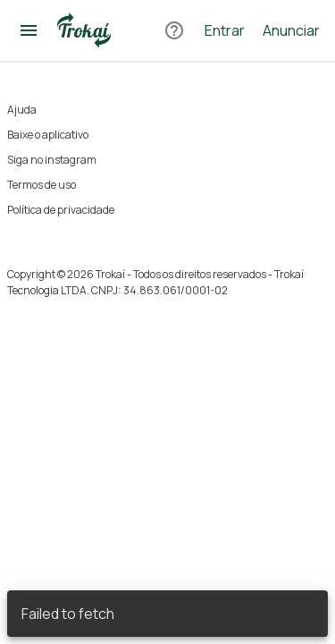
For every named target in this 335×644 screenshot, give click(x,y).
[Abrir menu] (29, 30)
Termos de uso (42, 185)
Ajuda (22, 110)
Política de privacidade (61, 210)
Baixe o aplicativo (48, 135)
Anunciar (291, 30)
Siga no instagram (52, 160)
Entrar (225, 30)
